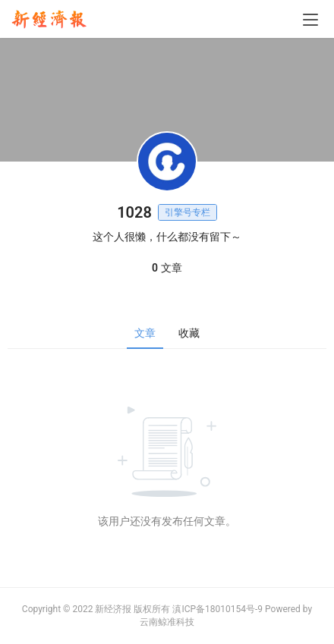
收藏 (189, 333)
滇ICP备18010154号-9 (217, 609)
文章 (145, 333)
